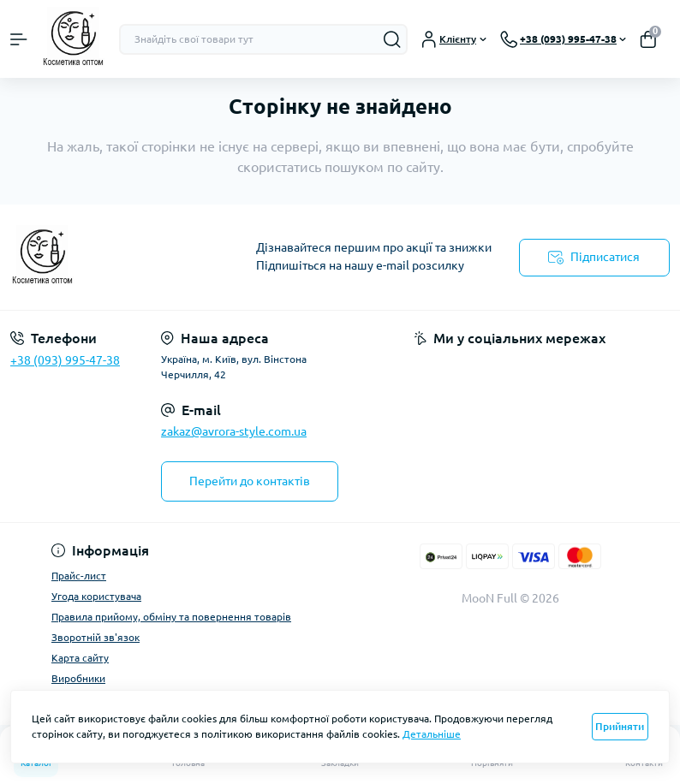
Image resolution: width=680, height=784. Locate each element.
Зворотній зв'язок (95, 637)
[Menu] (19, 39)
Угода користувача (96, 596)
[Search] (392, 39)
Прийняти (620, 726)
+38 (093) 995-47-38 (65, 360)
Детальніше (432, 734)
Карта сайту (80, 658)
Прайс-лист (79, 576)
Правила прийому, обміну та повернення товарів (171, 617)
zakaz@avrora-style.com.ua (234, 431)
